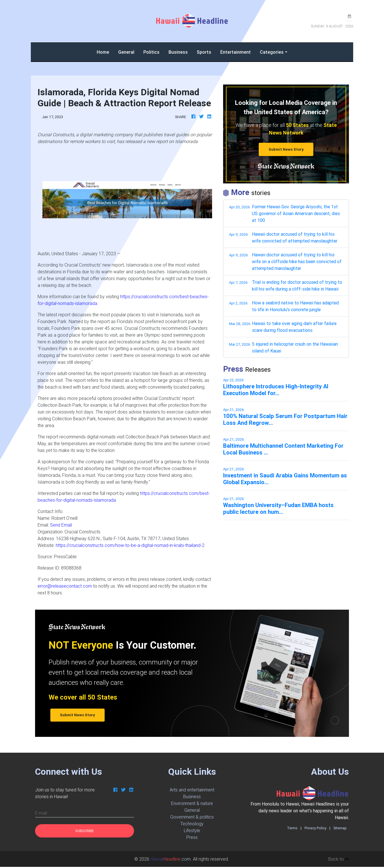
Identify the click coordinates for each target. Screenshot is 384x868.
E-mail (41, 813)
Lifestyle (192, 830)
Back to (339, 859)
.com (171, 859)
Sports (204, 52)
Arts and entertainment (192, 790)
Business (178, 52)
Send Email (61, 525)
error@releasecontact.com (65, 586)
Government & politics (192, 817)
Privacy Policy (315, 828)
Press (192, 837)
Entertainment (236, 52)
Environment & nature (192, 803)
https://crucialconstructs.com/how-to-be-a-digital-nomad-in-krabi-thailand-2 (130, 545)
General (126, 52)
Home (105, 52)
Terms (292, 828)
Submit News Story (286, 149)
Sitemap (340, 828)
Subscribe (85, 831)
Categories (272, 52)
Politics (151, 52)
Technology (192, 824)
